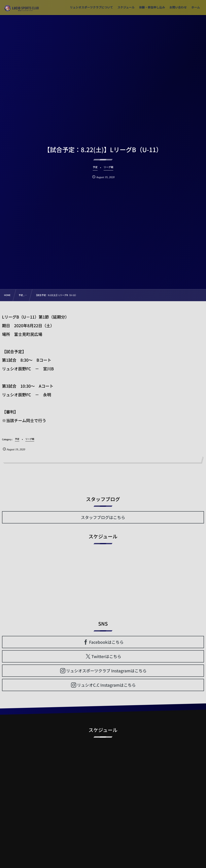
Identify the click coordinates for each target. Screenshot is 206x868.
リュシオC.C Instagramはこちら (106, 685)
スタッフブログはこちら (103, 517)
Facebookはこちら (106, 642)
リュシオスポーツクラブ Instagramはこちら (106, 671)
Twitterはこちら (106, 656)
